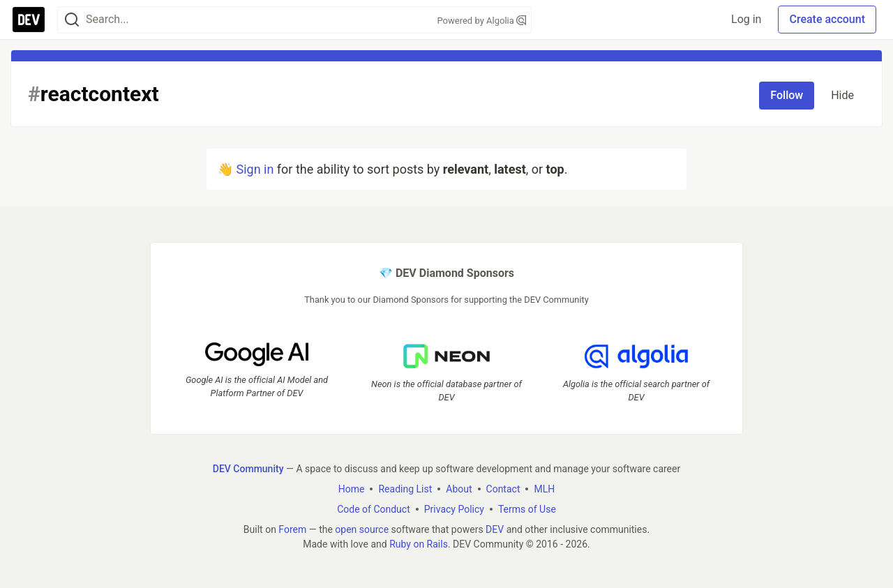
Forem (292, 529)
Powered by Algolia (481, 21)
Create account (827, 19)
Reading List (405, 489)
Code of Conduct (374, 509)
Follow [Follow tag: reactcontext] (787, 95)
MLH (544, 489)
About (459, 489)
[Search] (72, 20)
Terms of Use (527, 509)
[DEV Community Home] (29, 20)
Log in (746, 19)
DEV (495, 529)
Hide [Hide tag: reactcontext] (842, 95)
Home (352, 489)
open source (362, 529)
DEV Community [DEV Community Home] (248, 469)
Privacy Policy (454, 509)
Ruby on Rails (419, 544)
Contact (503, 489)
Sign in (255, 169)
